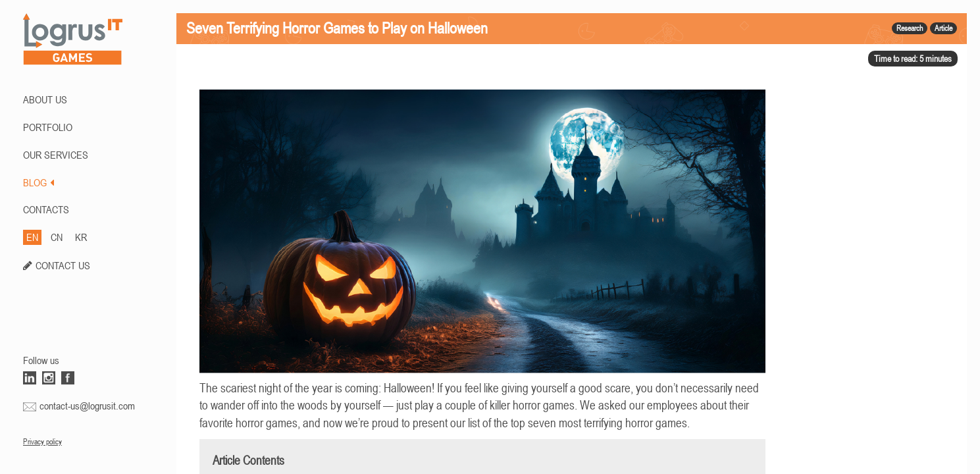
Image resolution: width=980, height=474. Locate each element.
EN (32, 237)
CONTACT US (63, 265)
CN (57, 237)
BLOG (39, 182)
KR (81, 237)
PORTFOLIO (48, 127)
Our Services (56, 155)
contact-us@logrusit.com (87, 406)
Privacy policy (42, 442)
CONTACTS (46, 209)
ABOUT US (45, 99)
